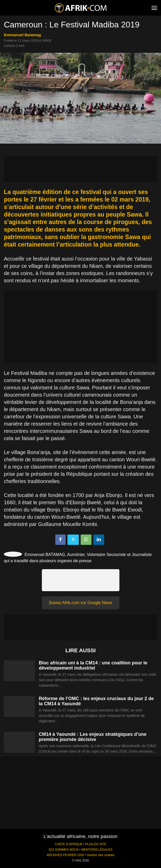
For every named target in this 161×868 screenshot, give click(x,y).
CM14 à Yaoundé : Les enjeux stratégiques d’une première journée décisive (93, 737)
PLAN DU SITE (96, 844)
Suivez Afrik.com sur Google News (80, 603)
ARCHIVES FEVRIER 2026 (65, 855)
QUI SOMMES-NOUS (64, 850)
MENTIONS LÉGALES (97, 850)
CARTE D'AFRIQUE (69, 844)
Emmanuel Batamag (22, 35)
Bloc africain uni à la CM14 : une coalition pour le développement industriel (93, 665)
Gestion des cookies (101, 855)
